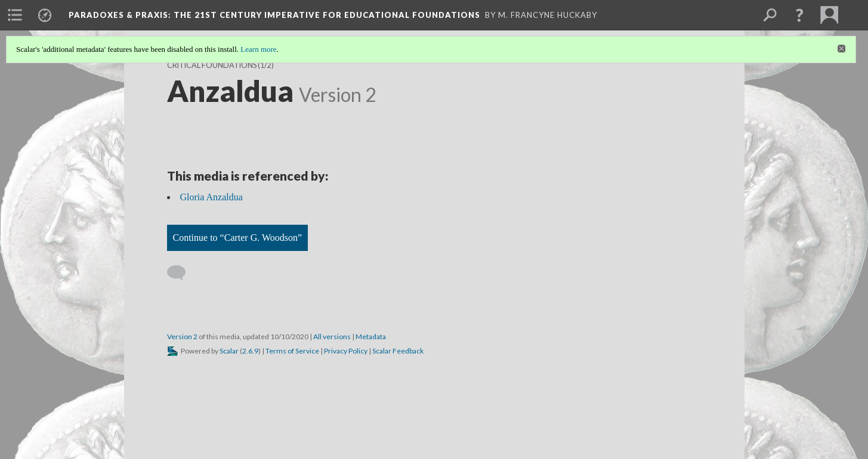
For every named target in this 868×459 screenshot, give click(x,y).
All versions (332, 337)
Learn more (258, 49)
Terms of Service (292, 351)
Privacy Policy (346, 351)
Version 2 (182, 337)
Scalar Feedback (398, 351)
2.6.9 (250, 351)
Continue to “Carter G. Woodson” (238, 238)
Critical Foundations (212, 65)
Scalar (229, 351)
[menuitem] (15, 15)
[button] (799, 15)
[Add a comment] (182, 273)
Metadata (371, 337)
